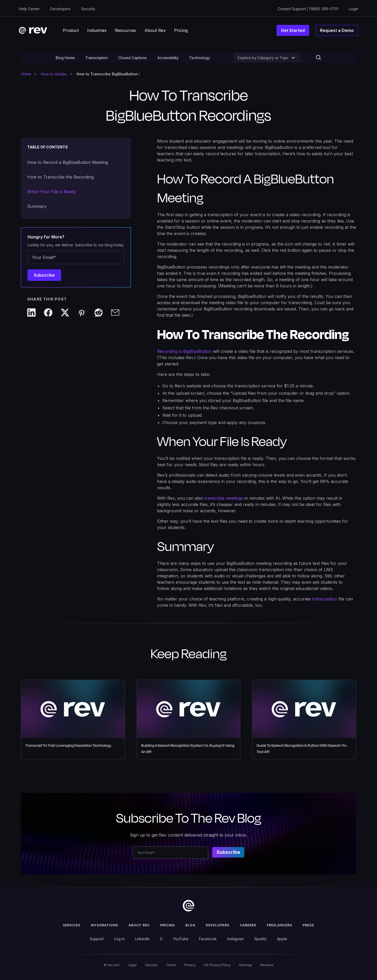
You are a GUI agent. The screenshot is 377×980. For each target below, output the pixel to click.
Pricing (168, 925)
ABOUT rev (139, 925)
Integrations (104, 925)
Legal (132, 965)
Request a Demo (337, 30)
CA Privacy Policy (217, 965)
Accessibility (168, 58)
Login (353, 9)
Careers (248, 925)
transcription (325, 599)
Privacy (190, 965)
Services (72, 925)
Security (88, 9)
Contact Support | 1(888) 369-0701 (308, 9)
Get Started (293, 30)
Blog (190, 925)
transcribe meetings (224, 498)
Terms (171, 965)
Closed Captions (133, 58)
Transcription (97, 58)
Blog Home (65, 58)
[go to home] (188, 906)
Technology (199, 58)
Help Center (29, 9)
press (308, 925)
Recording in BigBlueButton (184, 351)
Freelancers (279, 925)
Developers (60, 9)
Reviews (267, 965)
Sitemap (245, 965)
